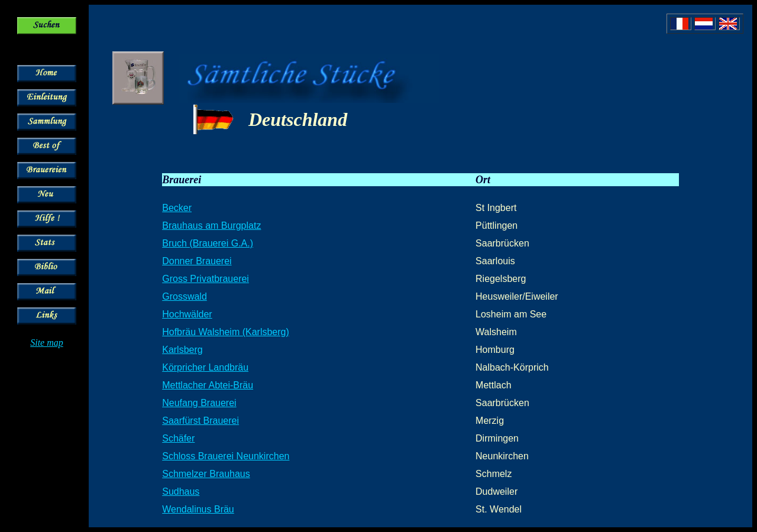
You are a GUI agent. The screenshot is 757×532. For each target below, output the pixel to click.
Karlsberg (182, 350)
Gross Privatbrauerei (206, 279)
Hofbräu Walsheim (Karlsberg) (226, 332)
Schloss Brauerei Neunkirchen (226, 456)
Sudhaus (181, 492)
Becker (177, 208)
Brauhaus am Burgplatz (211, 226)
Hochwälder (187, 314)
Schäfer (178, 438)
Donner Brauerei (197, 261)
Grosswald (185, 296)
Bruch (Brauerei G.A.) (208, 243)
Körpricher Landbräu (205, 367)
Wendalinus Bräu (198, 509)
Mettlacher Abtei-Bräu (208, 385)
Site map (47, 343)
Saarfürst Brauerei (200, 421)
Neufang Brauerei (199, 403)
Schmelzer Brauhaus (206, 474)
